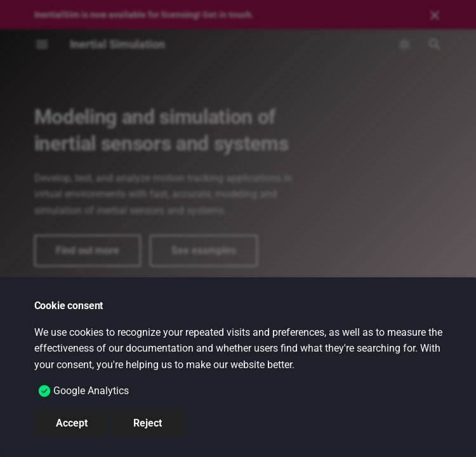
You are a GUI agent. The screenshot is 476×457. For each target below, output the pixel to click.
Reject (148, 423)
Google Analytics (91, 391)
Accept (72, 423)
